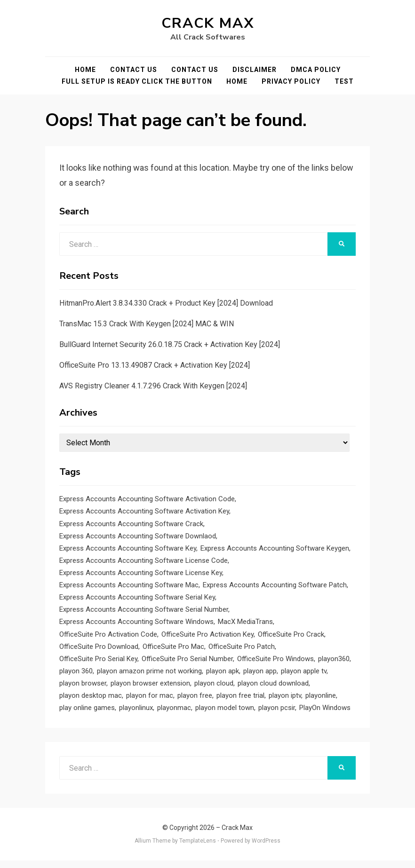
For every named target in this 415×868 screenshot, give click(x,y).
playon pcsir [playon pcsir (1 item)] (277, 715)
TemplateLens (198, 849)
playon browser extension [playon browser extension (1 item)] (150, 689)
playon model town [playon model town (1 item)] (225, 715)
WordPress (266, 849)
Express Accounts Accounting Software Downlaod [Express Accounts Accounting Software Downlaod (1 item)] (138, 537)
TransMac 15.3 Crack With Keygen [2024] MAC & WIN (147, 324)
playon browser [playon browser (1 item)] (83, 689)
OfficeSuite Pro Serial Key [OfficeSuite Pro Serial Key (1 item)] (98, 664)
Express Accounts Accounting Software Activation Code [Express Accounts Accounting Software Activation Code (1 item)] (147, 499)
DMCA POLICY (316, 70)
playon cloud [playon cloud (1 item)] (214, 689)
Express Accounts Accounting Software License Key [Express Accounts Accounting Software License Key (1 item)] (141, 575)
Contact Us (134, 70)
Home (85, 70)
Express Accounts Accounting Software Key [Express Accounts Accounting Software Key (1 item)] (128, 550)
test (344, 81)
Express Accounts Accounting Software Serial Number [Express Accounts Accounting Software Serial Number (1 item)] (144, 613)
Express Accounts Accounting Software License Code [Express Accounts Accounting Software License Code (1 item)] (144, 562)
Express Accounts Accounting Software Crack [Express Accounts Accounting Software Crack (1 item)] (131, 524)
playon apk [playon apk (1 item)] (223, 677)
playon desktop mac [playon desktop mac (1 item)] (91, 702)
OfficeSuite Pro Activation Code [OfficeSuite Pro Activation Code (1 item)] (108, 639)
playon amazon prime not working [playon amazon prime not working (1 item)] (149, 677)
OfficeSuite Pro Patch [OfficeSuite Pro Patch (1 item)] (242, 651)
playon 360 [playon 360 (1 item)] (76, 677)
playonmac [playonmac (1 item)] (174, 715)
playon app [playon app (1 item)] (260, 677)
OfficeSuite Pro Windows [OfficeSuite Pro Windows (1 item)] (275, 664)
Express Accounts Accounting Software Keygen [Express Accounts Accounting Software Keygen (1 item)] (275, 550)
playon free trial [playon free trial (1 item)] (240, 702)
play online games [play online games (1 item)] (87, 715)
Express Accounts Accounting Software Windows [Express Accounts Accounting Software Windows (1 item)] (136, 626)
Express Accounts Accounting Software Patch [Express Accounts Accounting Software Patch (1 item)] (275, 588)
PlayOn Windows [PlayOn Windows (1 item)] (325, 715)
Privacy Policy (291, 81)
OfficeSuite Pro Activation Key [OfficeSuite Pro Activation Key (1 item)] (207, 639)
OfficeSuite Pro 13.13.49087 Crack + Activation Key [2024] (155, 365)
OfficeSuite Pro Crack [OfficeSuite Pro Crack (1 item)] (291, 639)
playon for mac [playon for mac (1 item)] (150, 702)
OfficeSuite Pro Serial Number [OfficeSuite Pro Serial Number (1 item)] (187, 664)
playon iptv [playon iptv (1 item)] (285, 702)
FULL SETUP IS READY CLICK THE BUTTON (137, 81)
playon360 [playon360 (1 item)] (334, 664)
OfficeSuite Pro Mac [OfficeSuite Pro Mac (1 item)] (173, 651)
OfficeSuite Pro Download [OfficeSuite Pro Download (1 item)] (99, 651)
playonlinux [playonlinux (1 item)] (136, 715)
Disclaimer (255, 70)
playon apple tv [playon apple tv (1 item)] (304, 677)
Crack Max (208, 23)
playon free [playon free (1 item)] (195, 702)
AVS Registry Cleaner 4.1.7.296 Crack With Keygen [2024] (153, 386)
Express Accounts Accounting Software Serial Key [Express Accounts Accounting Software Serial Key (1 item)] (137, 600)
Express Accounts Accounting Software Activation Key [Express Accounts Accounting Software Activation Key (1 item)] (144, 512)
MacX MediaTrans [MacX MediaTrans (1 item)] (245, 626)
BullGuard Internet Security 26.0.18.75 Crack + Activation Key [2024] (170, 344)
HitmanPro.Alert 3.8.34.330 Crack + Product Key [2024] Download (166, 303)
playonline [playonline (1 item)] (321, 702)
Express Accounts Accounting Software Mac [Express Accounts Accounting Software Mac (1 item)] (129, 588)
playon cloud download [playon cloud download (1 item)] (273, 689)
